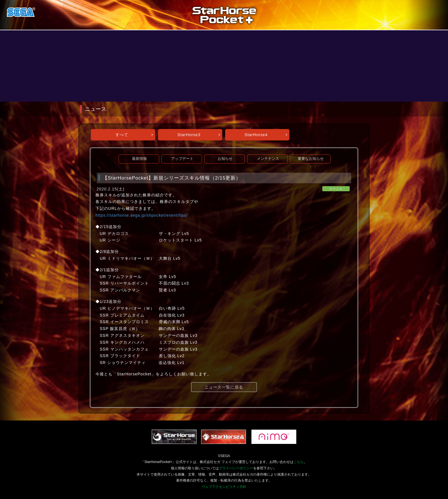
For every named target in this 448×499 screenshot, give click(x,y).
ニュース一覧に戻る (224, 387)
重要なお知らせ (311, 159)
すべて (122, 135)
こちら (299, 462)
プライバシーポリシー (236, 468)
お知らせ (225, 159)
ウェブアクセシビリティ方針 (224, 487)
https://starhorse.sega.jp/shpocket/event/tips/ (142, 215)
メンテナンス (268, 159)
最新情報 (139, 159)
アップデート (182, 159)
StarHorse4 (256, 135)
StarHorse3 (189, 135)
